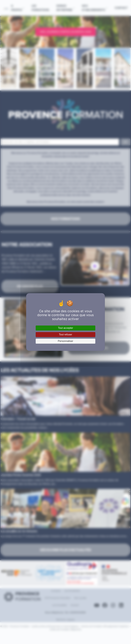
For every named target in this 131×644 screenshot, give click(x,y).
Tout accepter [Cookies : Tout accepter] (65, 328)
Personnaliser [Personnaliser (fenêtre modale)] (66, 341)
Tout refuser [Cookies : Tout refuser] (65, 334)
